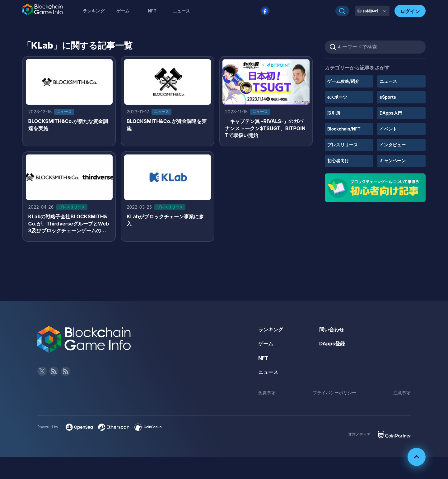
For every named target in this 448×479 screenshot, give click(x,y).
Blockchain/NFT (344, 128)
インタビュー (393, 144)
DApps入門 (391, 113)
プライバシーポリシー (334, 394)
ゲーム (123, 11)
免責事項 (267, 394)
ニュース (388, 81)
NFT (152, 11)
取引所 (334, 113)
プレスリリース (343, 144)
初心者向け (338, 160)
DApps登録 (332, 345)
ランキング (94, 11)
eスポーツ (337, 97)
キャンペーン (393, 160)
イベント (388, 128)
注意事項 (402, 394)
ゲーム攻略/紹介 (343, 81)
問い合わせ (332, 330)
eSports (388, 97)
